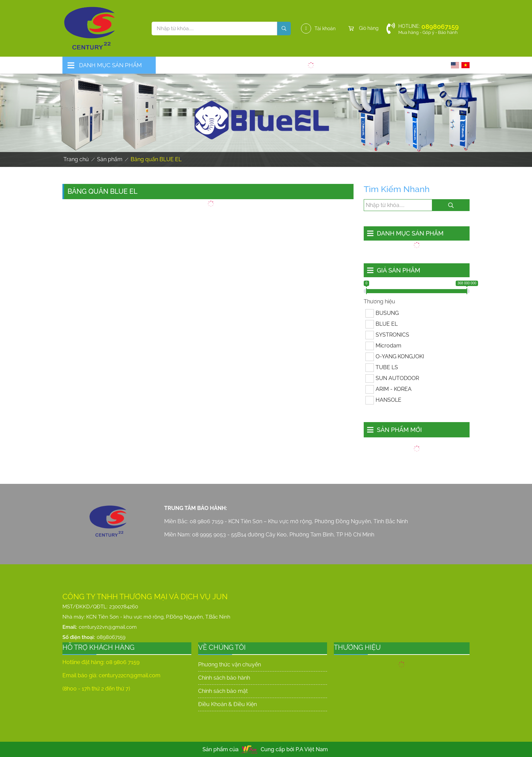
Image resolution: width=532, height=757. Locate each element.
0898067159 (111, 637)
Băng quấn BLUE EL (156, 159)
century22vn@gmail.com (108, 627)
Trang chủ (76, 159)
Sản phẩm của (221, 749)
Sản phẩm (110, 159)
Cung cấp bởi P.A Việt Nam (294, 749)
